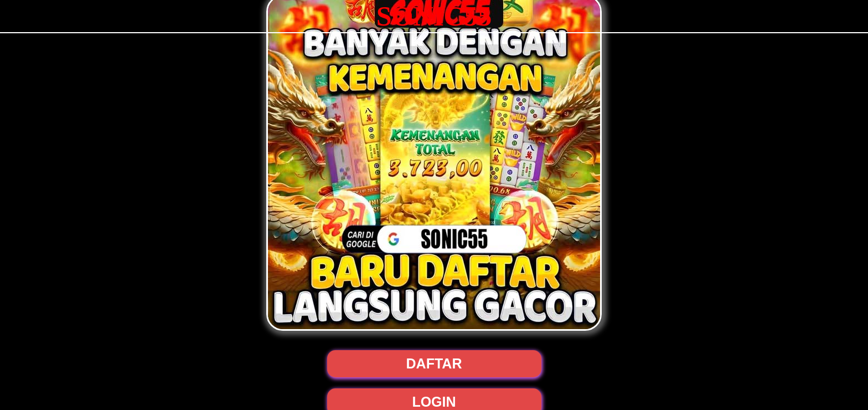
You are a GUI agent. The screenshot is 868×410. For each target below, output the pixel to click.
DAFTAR (434, 363)
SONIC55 (434, 16)
